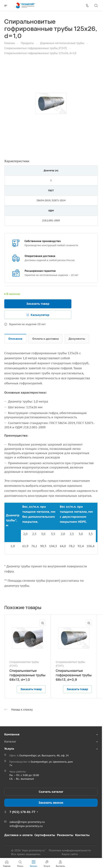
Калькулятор (40, 315)
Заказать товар (38, 304)
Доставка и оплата (18, 835)
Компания (12, 734)
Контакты (82, 835)
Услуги (9, 749)
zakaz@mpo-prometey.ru (27, 822)
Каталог (10, 742)
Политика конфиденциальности (70, 850)
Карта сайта (70, 854)
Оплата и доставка (46, 339)
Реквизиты (65, 835)
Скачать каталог (51, 792)
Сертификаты (45, 835)
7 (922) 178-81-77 (22, 812)
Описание (15, 339)
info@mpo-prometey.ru (26, 826)
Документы (77, 339)
